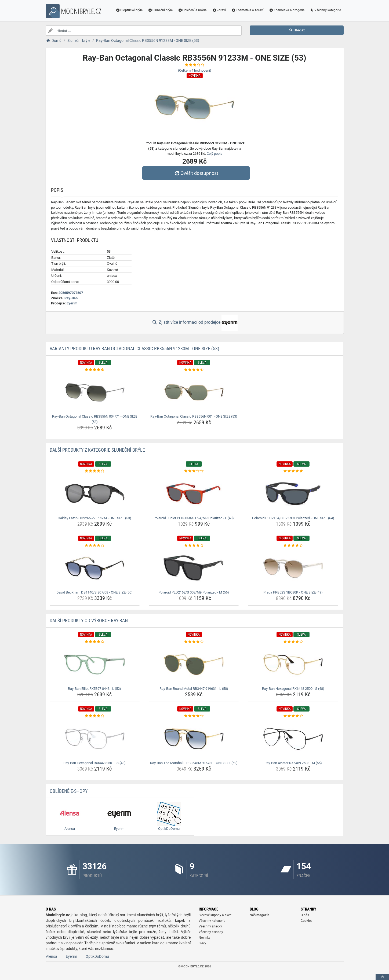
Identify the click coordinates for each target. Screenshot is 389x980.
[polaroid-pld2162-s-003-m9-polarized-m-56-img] (194, 568)
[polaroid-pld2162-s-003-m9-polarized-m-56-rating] (194, 546)
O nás (305, 915)
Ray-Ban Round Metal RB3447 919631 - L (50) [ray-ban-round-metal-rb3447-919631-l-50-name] (194, 689)
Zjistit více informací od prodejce (194, 323)
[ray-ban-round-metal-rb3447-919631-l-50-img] (194, 665)
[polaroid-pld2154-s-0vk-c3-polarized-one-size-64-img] (293, 494)
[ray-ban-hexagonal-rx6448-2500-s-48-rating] (293, 642)
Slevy (202, 943)
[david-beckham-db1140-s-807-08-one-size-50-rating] (95, 546)
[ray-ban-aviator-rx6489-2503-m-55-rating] (293, 716)
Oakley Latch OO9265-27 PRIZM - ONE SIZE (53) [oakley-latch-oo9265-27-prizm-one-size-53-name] (94, 518)
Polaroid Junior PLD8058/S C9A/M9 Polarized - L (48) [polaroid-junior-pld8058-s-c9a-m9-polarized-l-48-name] (194, 518)
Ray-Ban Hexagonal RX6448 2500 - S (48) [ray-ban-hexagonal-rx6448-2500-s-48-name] (293, 689)
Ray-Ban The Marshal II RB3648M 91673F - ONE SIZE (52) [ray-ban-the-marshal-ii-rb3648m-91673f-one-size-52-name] (194, 763)
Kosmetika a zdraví (247, 10)
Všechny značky (210, 926)
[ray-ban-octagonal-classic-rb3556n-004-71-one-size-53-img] (95, 392)
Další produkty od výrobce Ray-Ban (89, 620)
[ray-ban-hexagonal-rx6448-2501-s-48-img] (95, 739)
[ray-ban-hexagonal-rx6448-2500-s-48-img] (293, 665)
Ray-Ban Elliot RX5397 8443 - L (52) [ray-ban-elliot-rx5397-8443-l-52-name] (94, 689)
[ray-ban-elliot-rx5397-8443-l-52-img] (95, 665)
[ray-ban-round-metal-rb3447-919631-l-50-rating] (194, 642)
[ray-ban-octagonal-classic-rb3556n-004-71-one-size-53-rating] (95, 370)
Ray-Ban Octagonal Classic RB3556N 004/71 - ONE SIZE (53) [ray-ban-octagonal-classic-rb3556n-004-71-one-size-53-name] (95, 419)
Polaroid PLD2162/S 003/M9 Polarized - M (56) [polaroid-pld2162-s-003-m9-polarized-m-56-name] (194, 592)
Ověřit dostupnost (196, 173)
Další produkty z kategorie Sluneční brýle (97, 450)
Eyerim (72, 303)
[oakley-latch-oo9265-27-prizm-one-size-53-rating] (95, 471)
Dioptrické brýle (129, 10)
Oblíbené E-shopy (69, 791)
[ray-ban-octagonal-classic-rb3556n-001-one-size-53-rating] (194, 370)
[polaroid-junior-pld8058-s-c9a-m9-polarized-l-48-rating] (194, 471)
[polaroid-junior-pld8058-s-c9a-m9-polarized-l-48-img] (194, 494)
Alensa (52, 956)
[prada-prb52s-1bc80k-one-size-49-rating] (293, 546)
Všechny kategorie (325, 10)
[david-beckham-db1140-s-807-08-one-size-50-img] (95, 568)
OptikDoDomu (97, 956)
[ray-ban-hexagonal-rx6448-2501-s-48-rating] (95, 716)
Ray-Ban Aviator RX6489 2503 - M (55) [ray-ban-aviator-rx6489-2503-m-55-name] (293, 763)
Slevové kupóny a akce (215, 915)
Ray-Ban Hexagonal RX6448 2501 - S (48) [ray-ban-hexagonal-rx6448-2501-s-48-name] (94, 763)
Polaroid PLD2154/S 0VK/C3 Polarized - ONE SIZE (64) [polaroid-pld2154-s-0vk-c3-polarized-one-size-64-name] (293, 518)
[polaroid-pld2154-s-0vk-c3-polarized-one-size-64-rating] (293, 471)
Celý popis (215, 154)
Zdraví (219, 10)
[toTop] (382, 977)
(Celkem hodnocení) (195, 70)
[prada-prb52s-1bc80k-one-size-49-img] (293, 568)
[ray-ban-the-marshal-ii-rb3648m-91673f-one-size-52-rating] (194, 716)
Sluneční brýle (160, 10)
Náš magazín (259, 915)
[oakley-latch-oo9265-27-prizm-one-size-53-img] (95, 494)
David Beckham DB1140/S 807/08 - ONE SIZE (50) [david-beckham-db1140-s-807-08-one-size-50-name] (94, 592)
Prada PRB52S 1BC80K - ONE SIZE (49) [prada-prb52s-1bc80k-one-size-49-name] (293, 592)
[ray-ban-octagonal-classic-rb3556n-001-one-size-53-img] (194, 392)
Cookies (306, 921)
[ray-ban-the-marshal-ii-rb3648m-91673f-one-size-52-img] (194, 739)
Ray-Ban (71, 298)
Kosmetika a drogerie (287, 10)
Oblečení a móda (192, 10)
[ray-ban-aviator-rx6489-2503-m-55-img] (293, 739)
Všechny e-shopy (211, 932)
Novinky (205, 938)
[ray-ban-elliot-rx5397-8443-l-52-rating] (95, 642)
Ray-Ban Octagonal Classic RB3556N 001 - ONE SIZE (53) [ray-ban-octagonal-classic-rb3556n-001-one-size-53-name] (194, 416)
